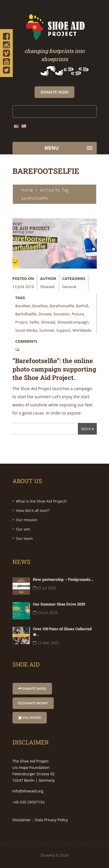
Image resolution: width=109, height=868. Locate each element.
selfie (34, 322)
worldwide (82, 330)
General (69, 287)
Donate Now (54, 92)
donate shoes (32, 688)
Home (27, 190)
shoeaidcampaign (73, 322)
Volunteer (30, 718)
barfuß (82, 306)
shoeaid (47, 287)
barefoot (40, 306)
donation (62, 314)
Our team (24, 538)
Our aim (23, 529)
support (64, 330)
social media (26, 330)
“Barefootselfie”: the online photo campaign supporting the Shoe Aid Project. (54, 369)
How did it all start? (33, 510)
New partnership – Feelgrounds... (63, 579)
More (87, 430)
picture (78, 314)
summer (47, 330)
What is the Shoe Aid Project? (42, 501)
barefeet (23, 306)
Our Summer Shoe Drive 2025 (59, 604)
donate (45, 314)
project (22, 322)
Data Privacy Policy (51, 820)
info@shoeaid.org (28, 791)
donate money (33, 703)
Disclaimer (22, 820)
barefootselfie (62, 306)
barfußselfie (26, 314)
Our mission (27, 520)
